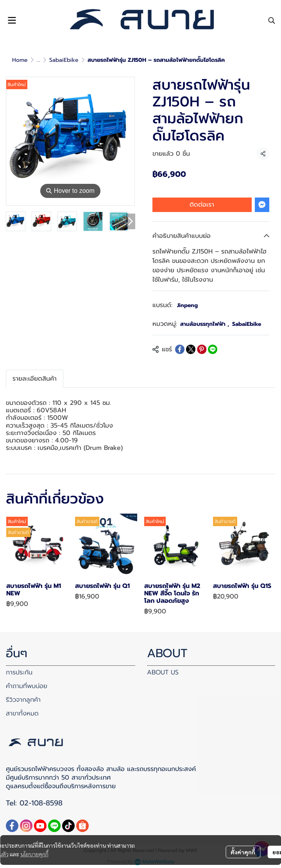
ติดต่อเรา (202, 205)
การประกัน (19, 672)
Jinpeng (187, 305)
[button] (272, 20)
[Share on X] (191, 349)
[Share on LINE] (213, 349)
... (38, 60)
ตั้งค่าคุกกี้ (243, 852)
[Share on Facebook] (180, 349)
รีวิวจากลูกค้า (23, 700)
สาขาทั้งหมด (22, 713)
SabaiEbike (64, 60)
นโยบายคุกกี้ (34, 854)
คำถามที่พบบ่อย (27, 686)
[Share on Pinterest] (202, 349)
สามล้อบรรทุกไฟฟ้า (205, 324)
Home (20, 60)
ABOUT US (163, 672)
